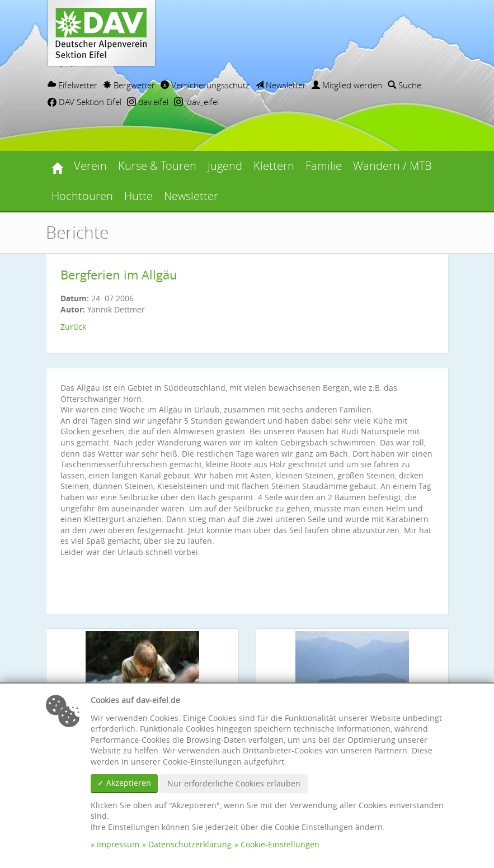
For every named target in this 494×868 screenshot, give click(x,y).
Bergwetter (129, 85)
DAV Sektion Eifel (84, 102)
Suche (404, 85)
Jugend (225, 166)
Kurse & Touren (157, 166)
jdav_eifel (196, 102)
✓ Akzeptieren (124, 783)
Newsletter (281, 85)
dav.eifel (148, 102)
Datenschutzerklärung (190, 844)
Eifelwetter (72, 85)
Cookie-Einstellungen (280, 844)
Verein (90, 166)
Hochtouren (82, 196)
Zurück (73, 327)
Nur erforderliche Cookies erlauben (234, 783)
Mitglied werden (347, 85)
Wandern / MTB (392, 166)
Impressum (118, 844)
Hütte (138, 196)
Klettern (274, 166)
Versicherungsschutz (205, 85)
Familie (324, 166)
